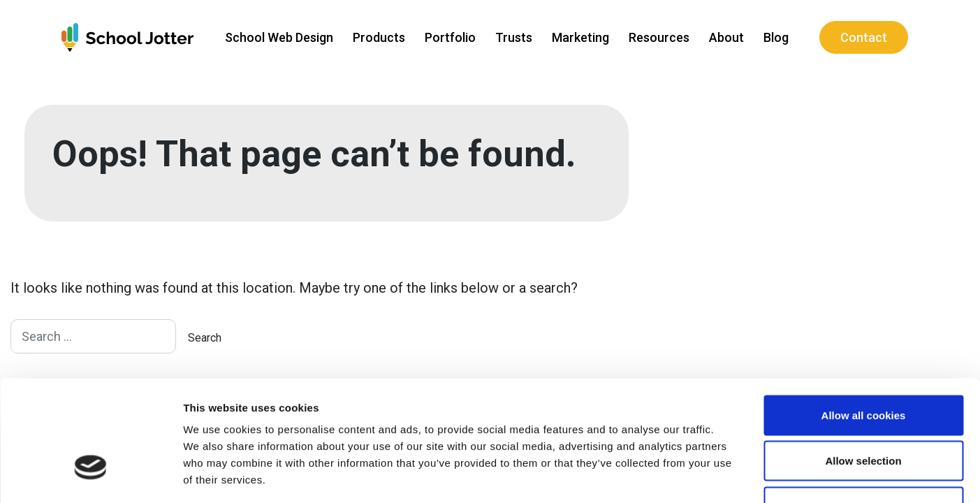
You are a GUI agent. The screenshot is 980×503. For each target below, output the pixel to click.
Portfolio (449, 37)
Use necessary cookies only (863, 411)
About (725, 37)
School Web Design (278, 37)
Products (378, 37)
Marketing (579, 37)
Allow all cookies (864, 320)
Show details (733, 475)
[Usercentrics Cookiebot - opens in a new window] (90, 476)
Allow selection (863, 366)
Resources (658, 37)
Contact (862, 37)
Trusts (512, 37)
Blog (775, 37)
